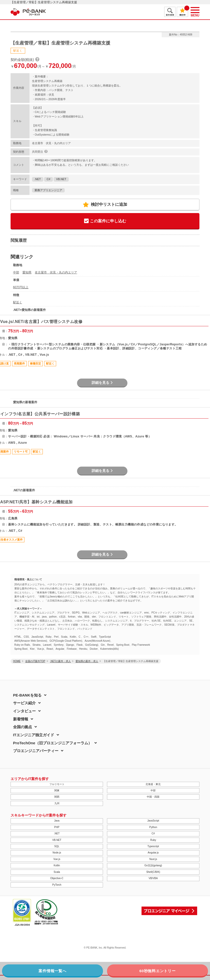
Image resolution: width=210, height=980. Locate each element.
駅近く (18, 302)
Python (153, 827)
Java (57, 821)
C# (48, 179)
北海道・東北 (153, 784)
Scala (57, 872)
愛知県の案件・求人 (87, 661)
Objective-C (57, 878)
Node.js (57, 853)
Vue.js (57, 859)
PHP (57, 827)
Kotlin (57, 865)
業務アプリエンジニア (48, 190)
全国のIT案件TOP (35, 661)
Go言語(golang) (153, 865)
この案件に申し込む (105, 221)
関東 (57, 790)
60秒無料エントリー (157, 971)
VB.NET (61, 179)
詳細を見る (102, 383)
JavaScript (153, 821)
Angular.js (153, 853)
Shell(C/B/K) (153, 872)
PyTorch (57, 885)
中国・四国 (153, 797)
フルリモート (57, 784)
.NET (38, 179)
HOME (17, 661)
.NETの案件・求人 (61, 661)
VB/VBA (153, 878)
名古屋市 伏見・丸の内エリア (56, 272)
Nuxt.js (153, 859)
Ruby (153, 840)
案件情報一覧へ (52, 971)
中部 (16, 272)
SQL (57, 846)
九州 (57, 803)
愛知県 (27, 272)
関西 (57, 797)
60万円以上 (21, 287)
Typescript (153, 846)
